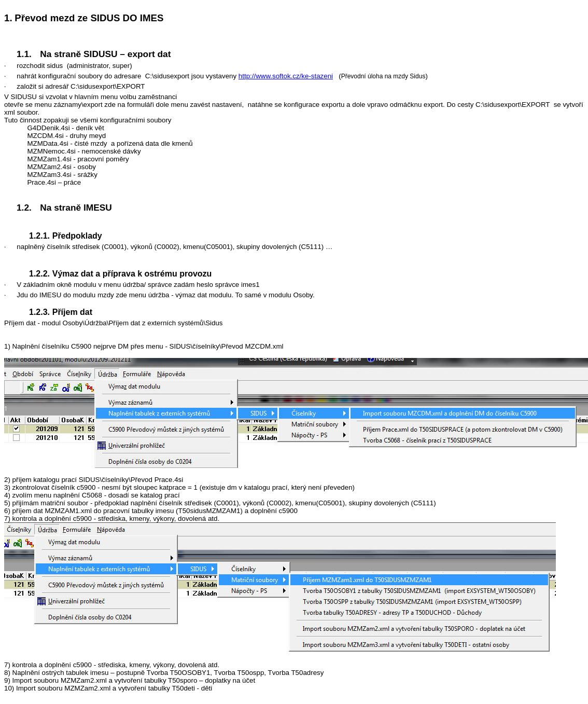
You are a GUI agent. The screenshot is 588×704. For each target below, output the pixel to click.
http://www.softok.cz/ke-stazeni (286, 76)
